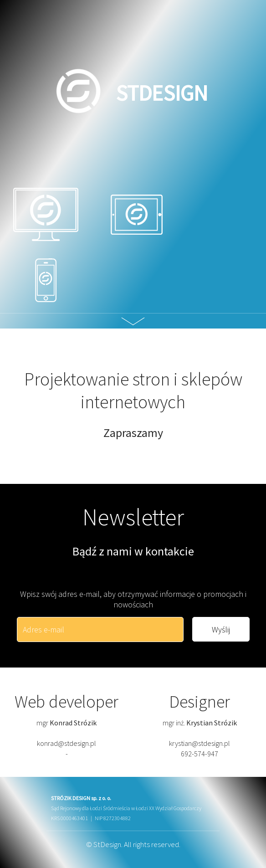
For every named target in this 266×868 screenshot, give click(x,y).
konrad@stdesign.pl (66, 743)
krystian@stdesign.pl (199, 743)
